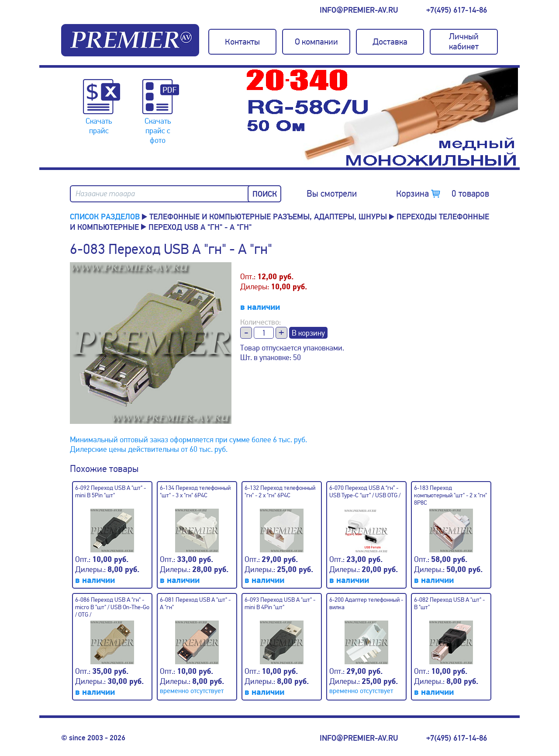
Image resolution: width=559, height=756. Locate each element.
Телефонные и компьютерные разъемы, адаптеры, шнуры (268, 217)
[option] (382, 118)
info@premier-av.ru (359, 10)
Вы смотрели (332, 194)
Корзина (443, 194)
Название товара (105, 194)
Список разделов (105, 217)
